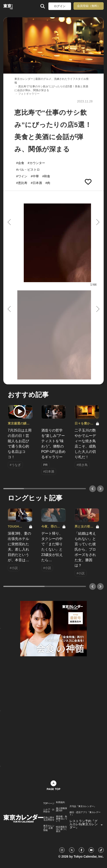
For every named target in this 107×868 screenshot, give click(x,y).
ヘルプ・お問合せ (49, 811)
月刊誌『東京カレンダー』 (83, 806)
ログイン (60, 6)
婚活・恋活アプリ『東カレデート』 (85, 813)
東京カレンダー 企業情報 (49, 828)
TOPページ (49, 803)
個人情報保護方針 (61, 809)
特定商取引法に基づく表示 (61, 829)
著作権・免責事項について (61, 819)
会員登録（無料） (89, 6)
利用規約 (60, 802)
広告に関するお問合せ (49, 819)
